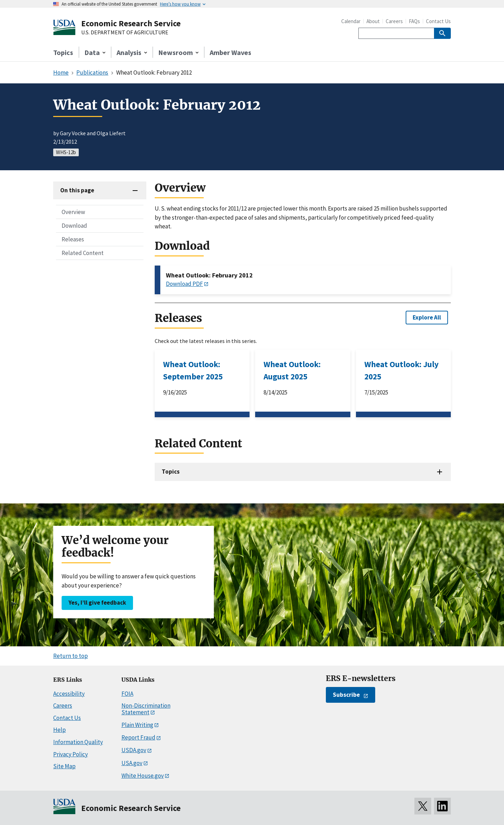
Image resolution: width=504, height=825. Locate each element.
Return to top (71, 656)
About (373, 21)
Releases (73, 239)
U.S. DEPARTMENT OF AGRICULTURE (125, 33)
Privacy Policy (71, 754)
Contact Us (438, 21)
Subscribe (346, 695)
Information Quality (78, 742)
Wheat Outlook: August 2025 (292, 370)
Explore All (427, 317)
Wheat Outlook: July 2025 (401, 370)
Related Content (83, 253)
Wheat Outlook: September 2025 (193, 370)
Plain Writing (137, 725)
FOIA (127, 694)
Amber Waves (230, 52)
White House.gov (143, 776)
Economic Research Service (131, 23)
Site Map (64, 766)
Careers (394, 21)
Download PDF (184, 284)
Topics (63, 52)
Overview (73, 212)
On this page (77, 190)
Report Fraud (138, 737)
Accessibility (69, 694)
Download (74, 226)
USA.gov (132, 763)
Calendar (351, 21)
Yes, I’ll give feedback (97, 603)
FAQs (414, 21)
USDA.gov (134, 750)
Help (59, 730)
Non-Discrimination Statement (146, 709)
